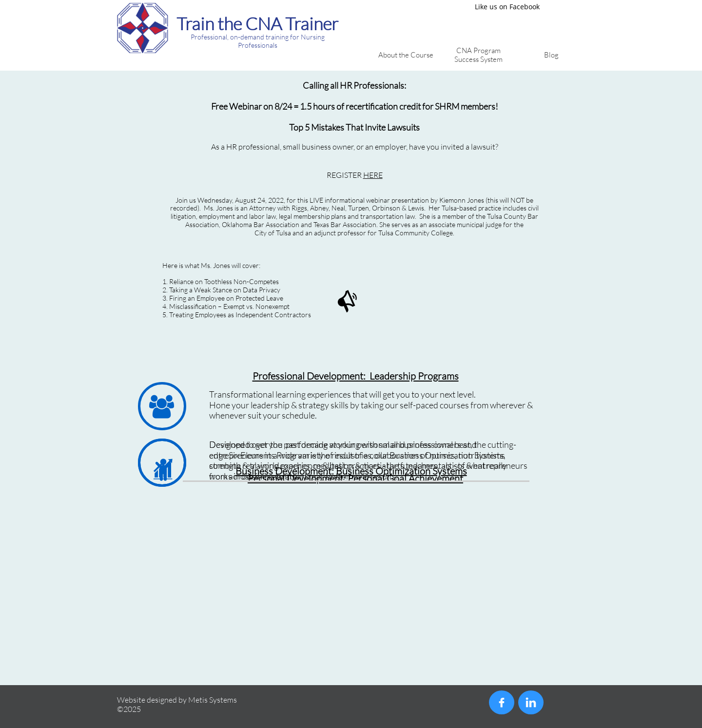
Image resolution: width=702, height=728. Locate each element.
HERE (373, 175)
